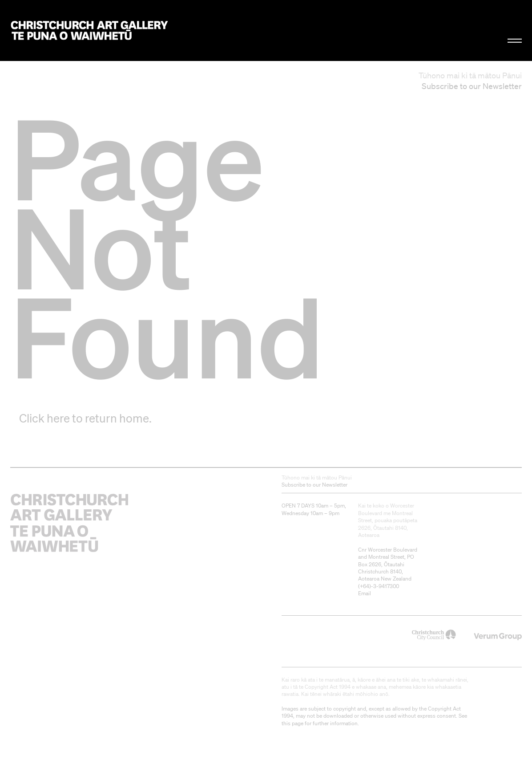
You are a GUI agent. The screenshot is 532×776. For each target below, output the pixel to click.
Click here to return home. (85, 418)
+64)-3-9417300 (379, 586)
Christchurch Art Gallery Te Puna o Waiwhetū (89, 30)
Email (365, 593)
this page (292, 723)
